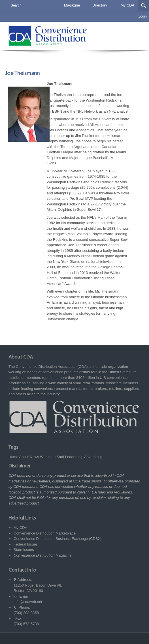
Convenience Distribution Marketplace (45, 533)
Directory (100, 5)
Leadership (74, 457)
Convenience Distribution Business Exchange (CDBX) (58, 539)
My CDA (127, 5)
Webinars (48, 457)
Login (143, 16)
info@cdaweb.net (28, 602)
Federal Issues (26, 544)
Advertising (93, 457)
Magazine (72, 5)
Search (143, 5)
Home (13, 457)
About (24, 457)
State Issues (24, 550)
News (34, 457)
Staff (60, 457)
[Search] (30, 6)
